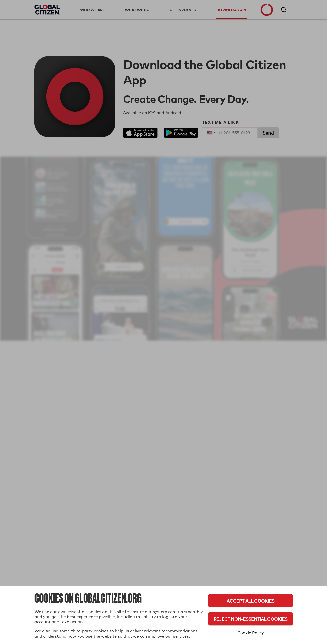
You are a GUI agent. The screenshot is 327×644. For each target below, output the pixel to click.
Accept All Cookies (250, 601)
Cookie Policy (251, 633)
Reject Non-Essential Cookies (250, 619)
